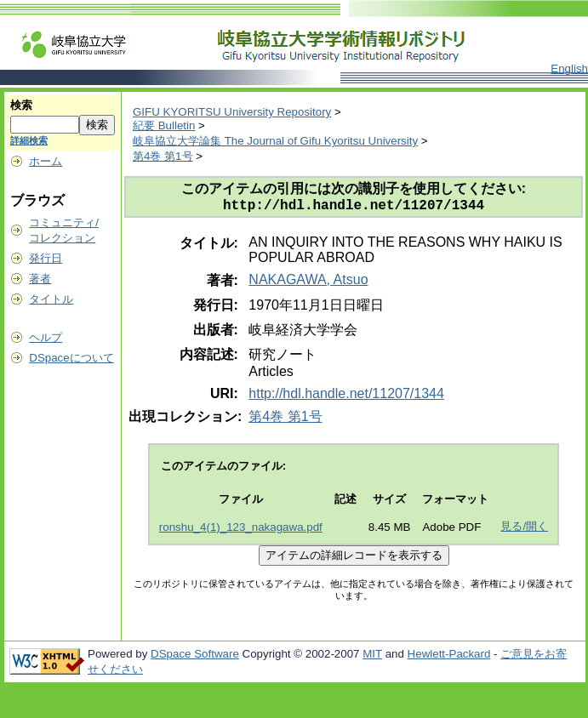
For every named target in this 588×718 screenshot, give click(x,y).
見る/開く (524, 530)
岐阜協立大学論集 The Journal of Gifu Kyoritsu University (275, 141)
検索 (21, 105)
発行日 (46, 258)
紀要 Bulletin (164, 125)
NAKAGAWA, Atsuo (308, 283)
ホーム (46, 161)
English (569, 68)
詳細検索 (29, 140)
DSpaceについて (71, 358)
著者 (40, 279)
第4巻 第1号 (163, 156)
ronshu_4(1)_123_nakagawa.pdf (241, 530)
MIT (372, 657)
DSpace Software (195, 657)
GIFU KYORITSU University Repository (232, 112)
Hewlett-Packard (449, 657)
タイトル (51, 299)
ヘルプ (46, 337)
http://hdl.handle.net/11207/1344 (346, 397)
